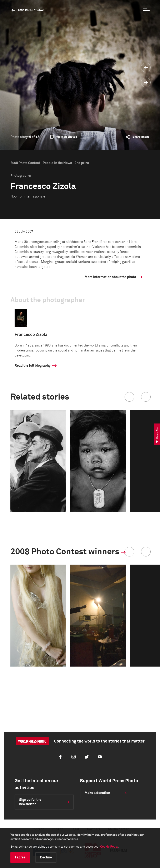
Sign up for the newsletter (30, 802)
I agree (20, 857)
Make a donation (97, 793)
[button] (129, 397)
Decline (46, 857)
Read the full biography (32, 366)
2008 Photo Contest (31, 10)
